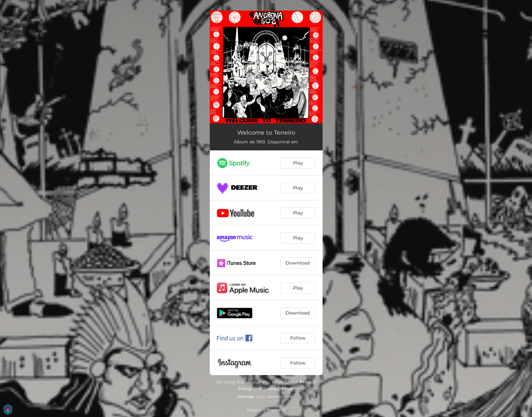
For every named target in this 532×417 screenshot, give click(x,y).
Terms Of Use (278, 389)
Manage (246, 396)
